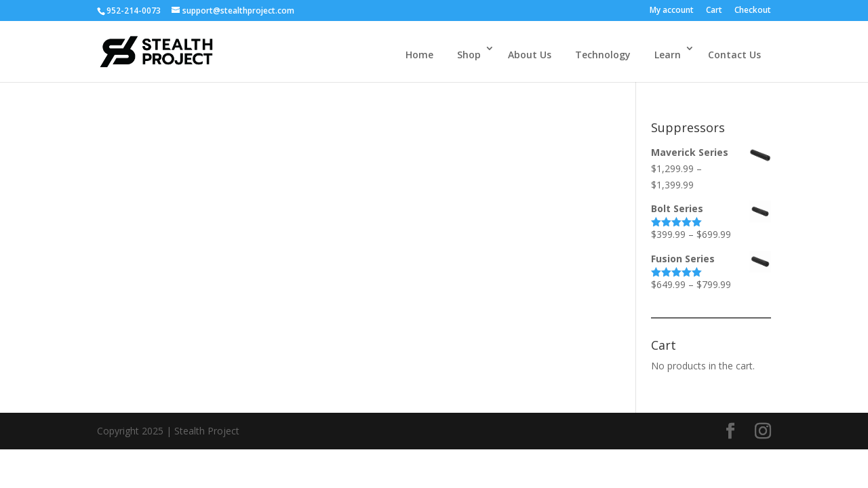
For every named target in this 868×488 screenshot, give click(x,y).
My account (672, 11)
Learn (668, 55)
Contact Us (734, 55)
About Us (530, 55)
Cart (714, 11)
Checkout (753, 11)
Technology (603, 55)
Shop (469, 55)
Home (419, 55)
